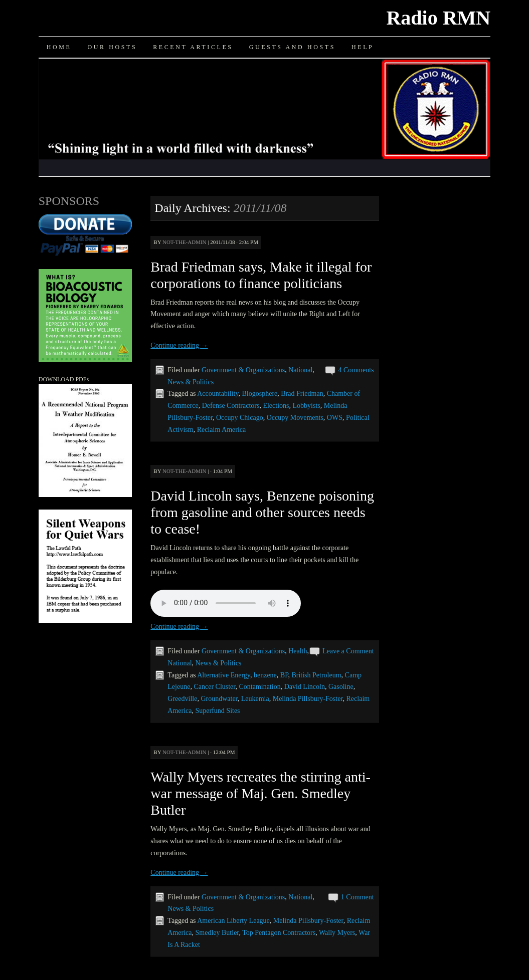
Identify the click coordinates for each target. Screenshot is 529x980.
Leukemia (255, 699)
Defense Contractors (231, 406)
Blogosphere (260, 394)
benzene (265, 675)
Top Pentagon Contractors (279, 933)
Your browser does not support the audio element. (226, 603)
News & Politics (191, 382)
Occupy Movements (295, 418)
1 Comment (358, 897)
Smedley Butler (217, 933)
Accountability (218, 394)
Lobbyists (307, 406)
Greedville (182, 699)
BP (284, 675)
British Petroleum (316, 675)
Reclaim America (222, 430)
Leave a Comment (348, 651)
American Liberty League (233, 921)
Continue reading (179, 345)
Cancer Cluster (214, 687)
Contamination (259, 687)
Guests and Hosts (292, 47)
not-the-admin (185, 242)
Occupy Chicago (240, 418)
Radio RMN (438, 18)
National (300, 370)
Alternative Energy (224, 675)
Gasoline (341, 687)
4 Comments (356, 370)
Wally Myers (337, 933)
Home (59, 47)
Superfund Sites (218, 711)
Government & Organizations (243, 370)
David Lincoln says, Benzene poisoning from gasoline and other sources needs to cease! (262, 512)
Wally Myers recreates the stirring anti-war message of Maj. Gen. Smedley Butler (260, 793)
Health (298, 651)
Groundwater (219, 699)
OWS (335, 418)
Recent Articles (193, 47)
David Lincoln (305, 687)
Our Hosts (112, 47)
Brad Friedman (302, 394)
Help (363, 47)
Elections (276, 406)
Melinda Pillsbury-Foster (308, 699)
